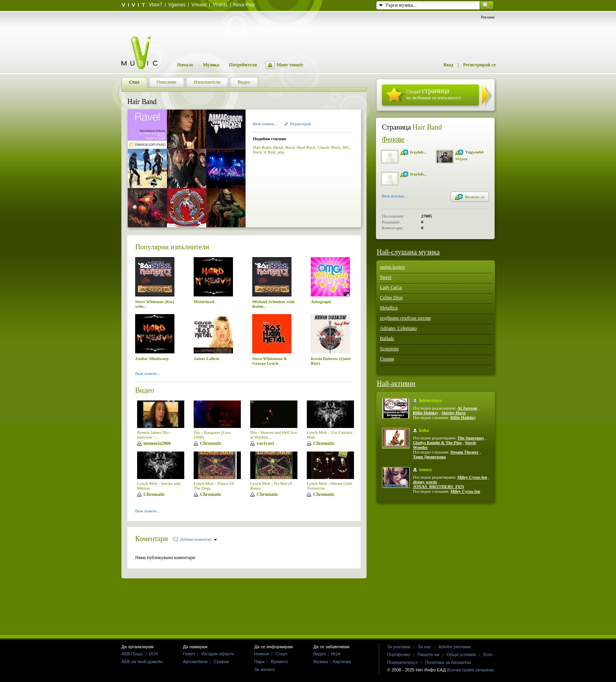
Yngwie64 (474, 152)
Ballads (387, 338)
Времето (279, 662)
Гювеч (189, 654)
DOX (154, 654)
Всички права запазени (470, 670)
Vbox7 (156, 5)
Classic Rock (329, 147)
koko (424, 430)
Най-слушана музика (408, 252)
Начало (185, 65)
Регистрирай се (479, 65)
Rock (290, 147)
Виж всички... (395, 197)
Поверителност (402, 662)
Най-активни (396, 384)
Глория (387, 359)
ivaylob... (418, 152)
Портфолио (399, 655)
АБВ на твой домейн (142, 662)
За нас (424, 647)
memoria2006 (157, 443)
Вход (448, 65)
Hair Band (262, 147)
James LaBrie (206, 358)
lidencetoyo (431, 400)
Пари (259, 662)
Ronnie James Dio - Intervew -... (154, 435)
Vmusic (199, 5)
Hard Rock (306, 147)
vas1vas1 (265, 443)
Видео (145, 390)
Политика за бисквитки (448, 662)
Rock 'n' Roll (264, 152)
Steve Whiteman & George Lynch (270, 361)
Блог (488, 655)
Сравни (221, 662)
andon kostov (392, 267)
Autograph (321, 302)
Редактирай (300, 124)
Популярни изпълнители (172, 247)
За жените (265, 669)
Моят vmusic (290, 65)
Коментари (152, 539)
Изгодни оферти (217, 654)
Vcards (220, 5)
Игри (335, 654)
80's (346, 147)
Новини (262, 654)
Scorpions (389, 349)
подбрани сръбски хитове (405, 318)
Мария (461, 159)
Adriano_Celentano (398, 328)
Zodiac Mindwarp (152, 358)
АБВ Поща (132, 654)
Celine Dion (391, 298)
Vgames (177, 5)
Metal (278, 147)
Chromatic (211, 443)
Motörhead (204, 302)
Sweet (386, 277)
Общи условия (461, 655)
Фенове (393, 139)
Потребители (243, 65)
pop (281, 152)
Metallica (389, 308)
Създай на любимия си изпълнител (434, 94)
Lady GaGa (391, 287)
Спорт (281, 654)
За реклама (399, 647)
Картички (342, 662)
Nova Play (244, 5)
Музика (211, 65)
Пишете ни (428, 655)
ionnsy (426, 470)
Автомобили (195, 662)
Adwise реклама (455, 647)
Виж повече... (265, 124)
